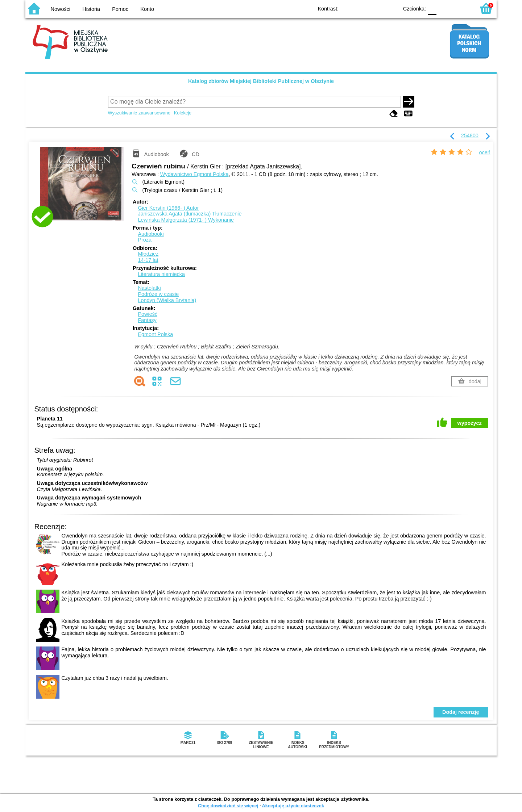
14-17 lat (148, 260)
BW (361, 8)
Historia (91, 9)
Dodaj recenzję (461, 712)
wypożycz (470, 423)
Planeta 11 (50, 419)
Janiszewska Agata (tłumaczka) (190, 214)
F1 (445, 8)
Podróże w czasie (158, 294)
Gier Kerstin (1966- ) (168, 208)
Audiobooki (151, 234)
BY (391, 8)
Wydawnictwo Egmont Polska (194, 174)
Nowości (61, 9)
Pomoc (120, 9)
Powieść (148, 314)
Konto (147, 9)
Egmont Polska (155, 334)
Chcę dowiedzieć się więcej (228, 806)
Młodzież (148, 254)
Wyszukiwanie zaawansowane (139, 113)
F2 (461, 8)
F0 (432, 8)
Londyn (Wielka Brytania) (167, 300)
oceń (485, 152)
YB (376, 8)
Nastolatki (149, 288)
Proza (145, 240)
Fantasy (147, 320)
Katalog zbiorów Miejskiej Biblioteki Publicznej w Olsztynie (261, 81)
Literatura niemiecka (161, 274)
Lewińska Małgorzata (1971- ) (186, 220)
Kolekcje (183, 113)
